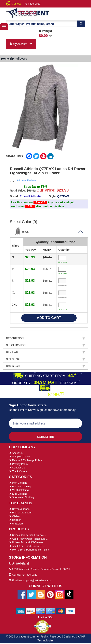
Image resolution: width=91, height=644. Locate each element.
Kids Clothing (18, 494)
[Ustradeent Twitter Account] (31, 594)
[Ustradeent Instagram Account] (60, 594)
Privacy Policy (19, 464)
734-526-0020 (32, 4)
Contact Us (17, 468)
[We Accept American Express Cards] (20, 611)
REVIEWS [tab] (45, 352)
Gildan (14, 516)
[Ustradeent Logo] (28, 13)
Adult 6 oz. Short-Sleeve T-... (27, 546)
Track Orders (18, 471)
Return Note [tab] (45, 366)
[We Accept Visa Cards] (71, 611)
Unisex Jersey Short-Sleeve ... (28, 535)
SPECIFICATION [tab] (45, 345)
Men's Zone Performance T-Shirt (29, 550)
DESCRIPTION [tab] (45, 338)
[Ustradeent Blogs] (41, 594)
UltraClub (16, 524)
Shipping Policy (19, 457)
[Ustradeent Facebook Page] (22, 594)
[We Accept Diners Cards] (40, 611)
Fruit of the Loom (20, 513)
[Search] (81, 24)
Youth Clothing (19, 490)
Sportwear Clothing (21, 497)
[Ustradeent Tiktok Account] (69, 594)
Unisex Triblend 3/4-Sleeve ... (27, 542)
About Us (16, 453)
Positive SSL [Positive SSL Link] (45, 617)
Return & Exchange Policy (25, 460)
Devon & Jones (19, 509)
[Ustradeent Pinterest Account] (50, 594)
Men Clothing (18, 483)
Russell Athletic (31, 196)
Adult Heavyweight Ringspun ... (28, 539)
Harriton (15, 520)
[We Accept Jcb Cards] (51, 611)
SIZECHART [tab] (45, 359)
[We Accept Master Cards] (61, 611)
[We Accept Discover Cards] (30, 611)
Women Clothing (20, 487)
